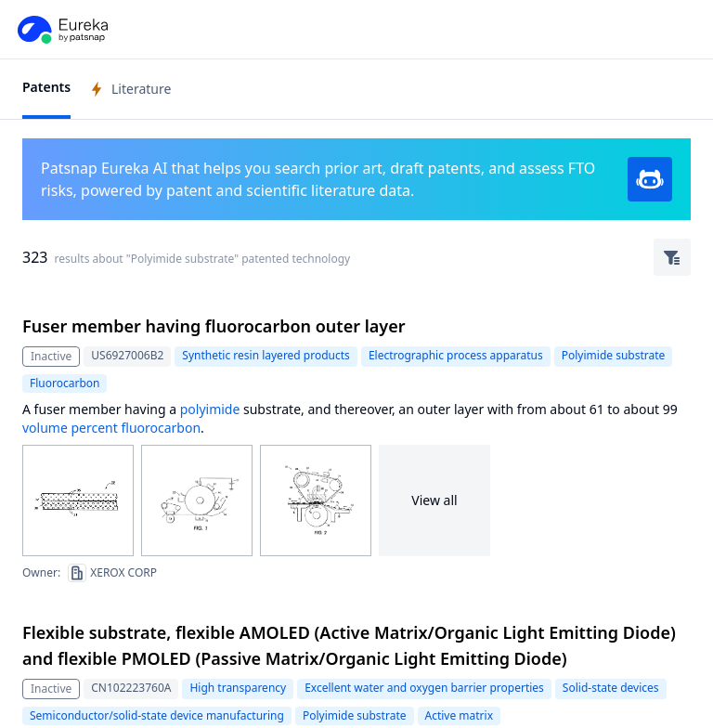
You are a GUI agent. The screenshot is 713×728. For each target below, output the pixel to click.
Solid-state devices (611, 688)
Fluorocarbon (65, 383)
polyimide (210, 409)
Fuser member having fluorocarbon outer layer (214, 326)
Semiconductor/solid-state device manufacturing (157, 715)
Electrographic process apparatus (456, 355)
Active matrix (460, 715)
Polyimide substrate (614, 355)
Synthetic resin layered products (266, 355)
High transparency (238, 688)
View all (434, 500)
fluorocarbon (161, 428)
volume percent (70, 428)
